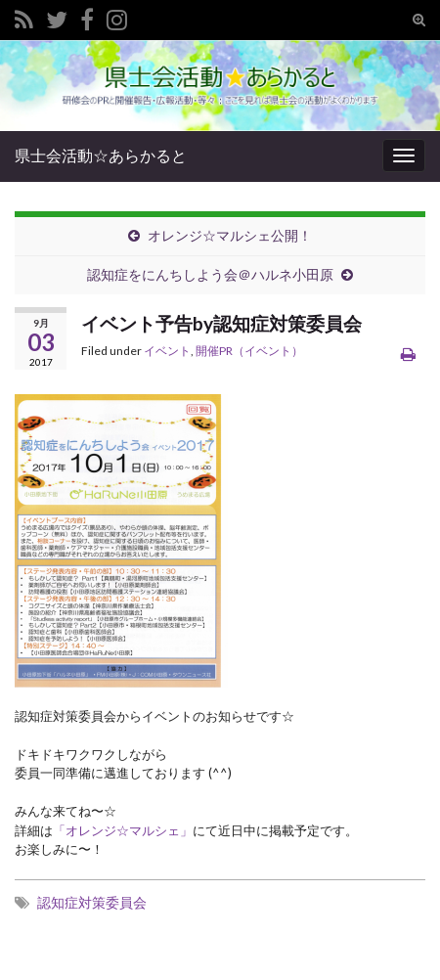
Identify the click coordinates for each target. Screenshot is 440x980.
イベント (167, 351)
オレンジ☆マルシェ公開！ (230, 235)
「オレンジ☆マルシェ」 (123, 830)
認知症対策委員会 (92, 902)
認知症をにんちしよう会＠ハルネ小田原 (210, 274)
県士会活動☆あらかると (101, 155)
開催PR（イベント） (249, 351)
